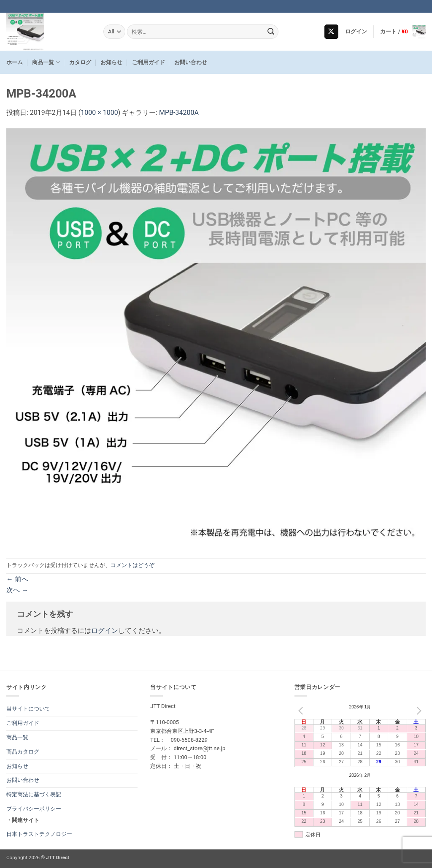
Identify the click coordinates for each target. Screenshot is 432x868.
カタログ (80, 62)
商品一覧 (46, 62)
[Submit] (271, 32)
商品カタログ (23, 752)
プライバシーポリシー (34, 809)
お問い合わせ (191, 62)
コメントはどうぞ (132, 565)
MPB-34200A (179, 113)
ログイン (105, 631)
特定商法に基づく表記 (34, 794)
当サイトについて (28, 709)
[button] (356, 32)
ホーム (15, 62)
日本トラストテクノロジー (39, 834)
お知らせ (111, 62)
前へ (17, 579)
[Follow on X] (331, 32)
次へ (17, 590)
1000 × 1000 (99, 113)
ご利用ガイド (148, 62)
